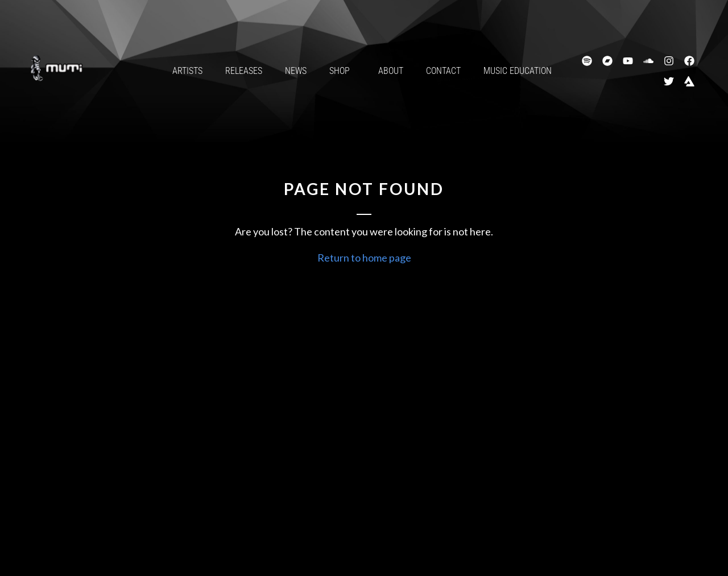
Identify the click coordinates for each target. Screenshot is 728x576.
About (391, 71)
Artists (187, 71)
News (296, 71)
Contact (443, 71)
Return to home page (364, 258)
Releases (244, 71)
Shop (342, 71)
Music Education (518, 71)
